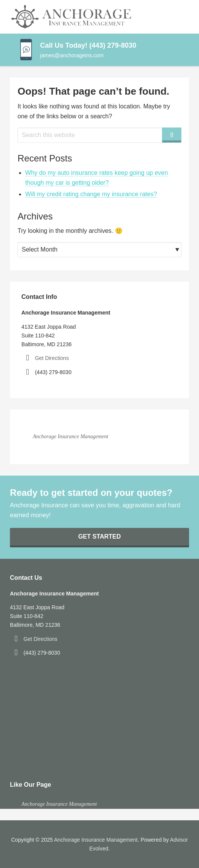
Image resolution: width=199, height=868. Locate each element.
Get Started (100, 536)
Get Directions (52, 358)
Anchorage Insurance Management (71, 436)
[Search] (172, 135)
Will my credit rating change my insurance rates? (91, 194)
